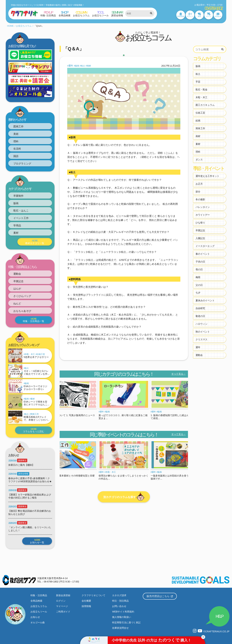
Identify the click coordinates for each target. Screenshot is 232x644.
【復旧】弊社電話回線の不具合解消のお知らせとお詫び (30, 512)
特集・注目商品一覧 (34, 320)
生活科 (17, 149)
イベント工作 (21, 218)
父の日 (199, 285)
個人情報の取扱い (122, 617)
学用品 (17, 225)
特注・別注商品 (120, 601)
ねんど (17, 303)
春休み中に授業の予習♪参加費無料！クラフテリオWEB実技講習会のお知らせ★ (30, 480)
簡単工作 (35, 414)
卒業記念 (18, 281)
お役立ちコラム (24, 26)
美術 (16, 134)
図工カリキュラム (205, 105)
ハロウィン (202, 324)
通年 (71, 66)
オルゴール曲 (38, 622)
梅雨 (198, 277)
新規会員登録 (63, 595)
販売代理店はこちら (160, 596)
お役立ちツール (39, 612)
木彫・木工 (30, 354)
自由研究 (200, 308)
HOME (10, 26)
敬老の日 (200, 316)
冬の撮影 (200, 199)
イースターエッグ (205, 246)
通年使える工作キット (207, 176)
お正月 (199, 184)
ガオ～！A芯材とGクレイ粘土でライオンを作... (37, 372)
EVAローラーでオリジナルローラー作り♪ (35, 388)
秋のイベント (203, 332)
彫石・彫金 (202, 90)
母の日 (199, 269)
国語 (16, 156)
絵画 (198, 121)
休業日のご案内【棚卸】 (21, 465)
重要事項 (22, 461)
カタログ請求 (119, 595)
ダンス (199, 160)
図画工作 (18, 126)
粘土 (27, 368)
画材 (89, 66)
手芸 (198, 82)
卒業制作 (18, 196)
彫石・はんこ (21, 211)
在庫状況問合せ (120, 628)
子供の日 (200, 262)
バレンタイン (203, 207)
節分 (198, 192)
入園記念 (200, 238)
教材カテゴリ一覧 (35, 242)
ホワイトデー (203, 215)
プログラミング (22, 164)
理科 (16, 141)
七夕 (198, 293)
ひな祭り (200, 223)
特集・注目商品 (39, 595)
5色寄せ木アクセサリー (36, 357)
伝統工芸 (41, 354)
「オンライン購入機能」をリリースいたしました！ (30, 529)
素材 (16, 233)
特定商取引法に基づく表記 (126, 622)
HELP (219, 616)
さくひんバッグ (22, 296)
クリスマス (202, 339)
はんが (17, 289)
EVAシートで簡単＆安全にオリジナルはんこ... (37, 403)
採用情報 (86, 606)
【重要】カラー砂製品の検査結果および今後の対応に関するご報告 (30, 496)
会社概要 (86, 601)
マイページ (62, 606)
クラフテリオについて (93, 595)
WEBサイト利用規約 (123, 612)
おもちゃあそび (22, 311)
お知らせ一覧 (37, 541)
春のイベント (203, 254)
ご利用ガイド (63, 612)
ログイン (61, 601)
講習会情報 (23, 474)
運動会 (17, 274)
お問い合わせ (119, 606)
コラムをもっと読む (34, 430)
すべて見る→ (178, 374)
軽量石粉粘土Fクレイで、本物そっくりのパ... (37, 418)
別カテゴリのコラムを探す (124, 497)
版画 (16, 203)
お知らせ (35, 617)
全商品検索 (36, 601)
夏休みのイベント (205, 300)
